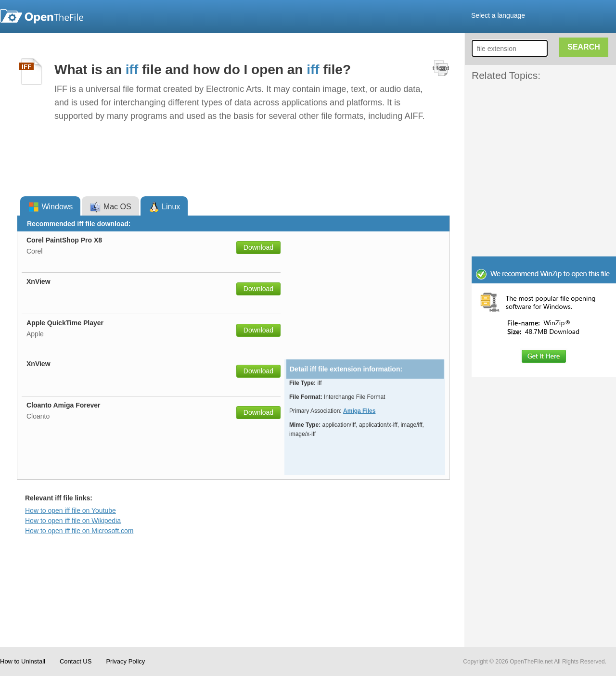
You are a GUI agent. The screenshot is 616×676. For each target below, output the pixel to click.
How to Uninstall (23, 661)
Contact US (76, 661)
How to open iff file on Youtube (71, 510)
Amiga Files (359, 411)
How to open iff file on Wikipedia (73, 521)
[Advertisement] (529, 105)
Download (258, 247)
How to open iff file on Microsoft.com (79, 531)
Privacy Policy (125, 661)
